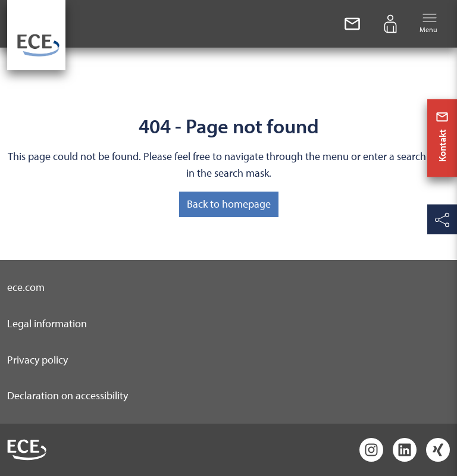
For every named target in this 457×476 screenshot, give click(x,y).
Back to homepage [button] (229, 204)
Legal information (47, 323)
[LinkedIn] (405, 450)
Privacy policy (37, 360)
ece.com (26, 287)
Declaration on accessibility (68, 395)
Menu (428, 23)
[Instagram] (371, 450)
